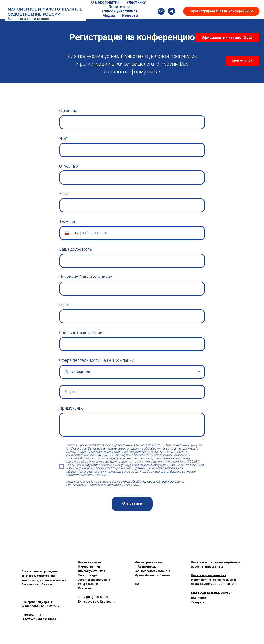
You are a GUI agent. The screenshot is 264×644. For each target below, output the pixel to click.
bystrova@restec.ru (101, 602)
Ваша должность (76, 249)
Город (65, 305)
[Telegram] (171, 11)
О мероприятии (89, 567)
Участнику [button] (136, 2)
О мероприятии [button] (105, 2)
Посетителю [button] (120, 7)
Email (64, 194)
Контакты (122, 20)
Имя (63, 138)
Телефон (68, 221)
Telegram (197, 602)
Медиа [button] (109, 16)
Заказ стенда (87, 575)
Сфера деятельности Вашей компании (97, 360)
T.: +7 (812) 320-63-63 (93, 597)
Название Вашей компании (86, 277)
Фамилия (68, 111)
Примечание (71, 408)
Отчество (69, 166)
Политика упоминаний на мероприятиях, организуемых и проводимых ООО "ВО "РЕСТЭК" (214, 580)
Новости (130, 16)
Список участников (120, 11)
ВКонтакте (199, 598)
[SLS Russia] (161, 11)
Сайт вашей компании (81, 332)
